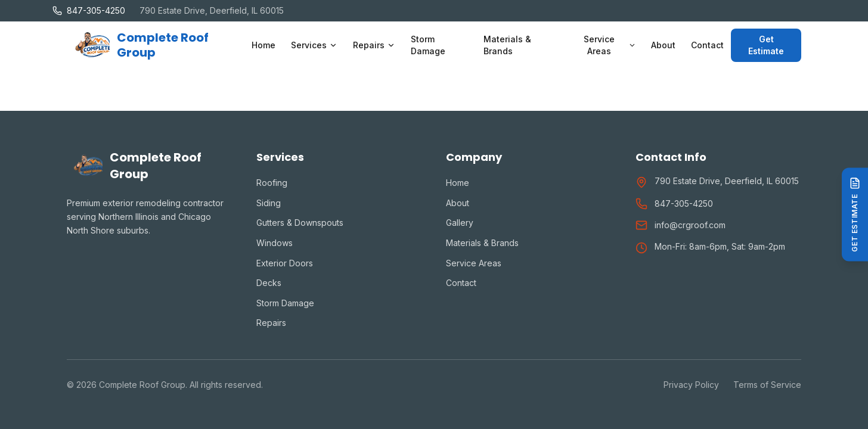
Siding (269, 203)
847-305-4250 (684, 203)
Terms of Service (767, 385)
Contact (707, 45)
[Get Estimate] (855, 214)
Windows (275, 243)
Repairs (271, 323)
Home (263, 45)
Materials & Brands (507, 45)
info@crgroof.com (690, 225)
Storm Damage (428, 45)
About (663, 45)
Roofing (272, 183)
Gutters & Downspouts (300, 223)
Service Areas (474, 263)
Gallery (460, 223)
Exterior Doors (285, 263)
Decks (269, 283)
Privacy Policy (691, 385)
